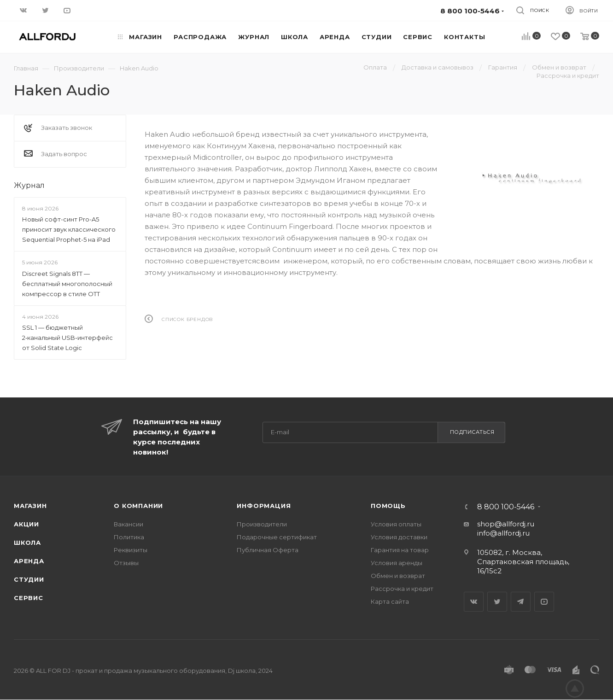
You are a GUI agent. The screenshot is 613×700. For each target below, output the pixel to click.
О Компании (138, 506)
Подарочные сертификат (277, 537)
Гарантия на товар (400, 550)
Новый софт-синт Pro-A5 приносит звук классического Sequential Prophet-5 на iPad (69, 229)
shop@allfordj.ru (506, 524)
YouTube (544, 602)
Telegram (521, 602)
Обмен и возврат (398, 576)
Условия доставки (399, 537)
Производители (262, 524)
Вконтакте (474, 602)
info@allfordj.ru (503, 533)
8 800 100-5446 (506, 507)
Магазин (30, 506)
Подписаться (472, 432)
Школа (27, 542)
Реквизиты (131, 550)
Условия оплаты (396, 524)
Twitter (497, 602)
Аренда (29, 561)
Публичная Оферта (268, 550)
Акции (26, 524)
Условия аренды (397, 563)
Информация (264, 506)
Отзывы (126, 563)
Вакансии (128, 524)
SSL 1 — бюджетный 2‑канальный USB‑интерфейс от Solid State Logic (67, 338)
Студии (29, 579)
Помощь (388, 506)
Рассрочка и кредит (402, 589)
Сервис (29, 598)
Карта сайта (390, 601)
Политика (129, 537)
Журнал (29, 185)
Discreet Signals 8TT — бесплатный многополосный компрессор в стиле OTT (67, 284)
